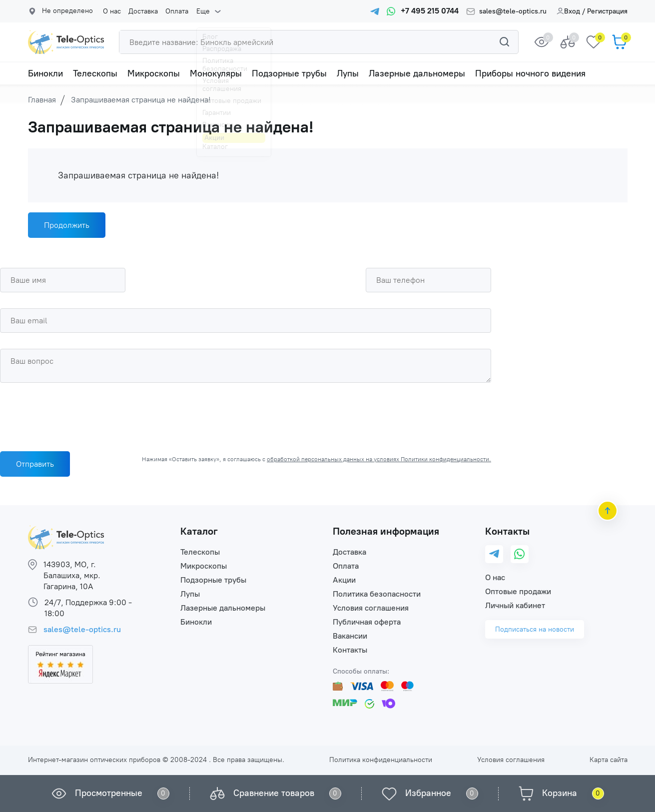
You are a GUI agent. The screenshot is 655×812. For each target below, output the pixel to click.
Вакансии (350, 636)
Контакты (350, 650)
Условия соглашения (371, 608)
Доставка (143, 11)
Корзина (560, 793)
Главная (42, 100)
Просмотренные (109, 793)
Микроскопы (154, 73)
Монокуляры (216, 73)
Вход (568, 11)
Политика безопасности (377, 594)
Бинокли (45, 73)
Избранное (428, 793)
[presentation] (76, 414)
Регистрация (607, 11)
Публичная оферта (367, 622)
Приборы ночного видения (530, 73)
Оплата (177, 11)
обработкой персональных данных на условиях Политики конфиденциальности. (379, 459)
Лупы (348, 73)
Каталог (199, 531)
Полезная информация (386, 531)
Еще (203, 11)
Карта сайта (609, 760)
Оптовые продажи (518, 591)
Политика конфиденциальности (381, 760)
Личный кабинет (515, 605)
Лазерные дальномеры (417, 73)
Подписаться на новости (535, 629)
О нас (112, 11)
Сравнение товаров (274, 793)
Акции (344, 580)
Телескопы (95, 73)
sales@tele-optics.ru (513, 11)
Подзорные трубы (289, 73)
